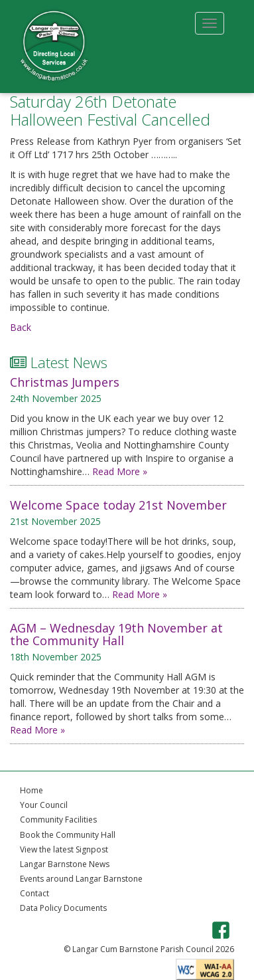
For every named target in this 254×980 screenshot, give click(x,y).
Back (21, 327)
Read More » (120, 471)
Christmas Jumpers (65, 382)
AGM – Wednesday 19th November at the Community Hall (116, 635)
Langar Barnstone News (65, 864)
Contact (34, 893)
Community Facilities (58, 820)
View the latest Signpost (64, 849)
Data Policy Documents (63, 908)
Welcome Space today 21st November (118, 505)
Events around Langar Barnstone (81, 879)
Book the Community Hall (68, 835)
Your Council (44, 805)
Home (32, 790)
